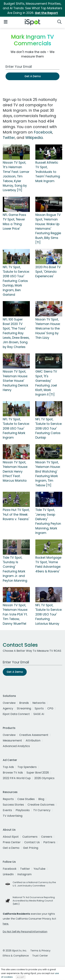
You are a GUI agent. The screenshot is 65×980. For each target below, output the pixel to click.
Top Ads (8, 767)
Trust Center (40, 956)
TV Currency (42, 810)
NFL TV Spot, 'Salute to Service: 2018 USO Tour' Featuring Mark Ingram (16, 428)
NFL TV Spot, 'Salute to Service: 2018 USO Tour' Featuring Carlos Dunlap (49, 428)
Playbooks (23, 810)
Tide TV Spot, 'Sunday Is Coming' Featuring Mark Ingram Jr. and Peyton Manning (15, 569)
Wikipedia (34, 138)
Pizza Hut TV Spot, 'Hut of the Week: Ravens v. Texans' (16, 514)
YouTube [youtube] (40, 869)
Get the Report (46, 13)
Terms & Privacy (40, 951)
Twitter (9, 138)
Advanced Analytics (16, 746)
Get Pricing (31, 848)
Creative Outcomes (41, 805)
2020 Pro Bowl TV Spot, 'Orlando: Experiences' (48, 272)
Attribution (33, 740)
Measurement (12, 740)
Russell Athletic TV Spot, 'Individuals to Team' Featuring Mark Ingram (48, 172)
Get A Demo (33, 76)
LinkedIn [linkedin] (8, 874)
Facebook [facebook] (10, 869)
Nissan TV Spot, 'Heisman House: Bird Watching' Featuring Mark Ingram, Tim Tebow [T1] (48, 474)
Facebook (43, 132)
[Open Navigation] (6, 22)
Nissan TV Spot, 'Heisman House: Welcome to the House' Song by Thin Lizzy (48, 329)
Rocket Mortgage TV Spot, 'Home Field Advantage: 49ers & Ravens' (48, 564)
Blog (41, 799)
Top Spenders (27, 767)
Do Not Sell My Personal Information (25, 932)
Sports (39, 708)
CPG (50, 708)
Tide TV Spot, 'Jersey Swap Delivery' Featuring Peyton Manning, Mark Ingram (48, 521)
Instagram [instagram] (24, 874)
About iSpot (11, 837)
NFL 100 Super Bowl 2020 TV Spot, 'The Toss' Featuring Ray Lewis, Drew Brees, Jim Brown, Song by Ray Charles (16, 333)
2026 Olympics (44, 778)
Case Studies (26, 799)
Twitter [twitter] (25, 869)
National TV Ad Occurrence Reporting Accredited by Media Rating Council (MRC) (34, 901)
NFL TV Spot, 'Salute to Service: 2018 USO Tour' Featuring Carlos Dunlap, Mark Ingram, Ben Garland (16, 281)
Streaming (24, 708)
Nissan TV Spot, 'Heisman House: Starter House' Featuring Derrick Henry (16, 381)
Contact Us (32, 842)
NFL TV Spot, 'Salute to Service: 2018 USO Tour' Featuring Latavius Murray (49, 614)
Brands (24, 703)
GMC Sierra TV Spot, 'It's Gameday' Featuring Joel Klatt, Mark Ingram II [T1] (46, 383)
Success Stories (13, 805)
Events (7, 810)
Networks (39, 703)
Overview (9, 703)
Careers (47, 837)
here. (6, 924)
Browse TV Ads (13, 773)
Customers (30, 837)
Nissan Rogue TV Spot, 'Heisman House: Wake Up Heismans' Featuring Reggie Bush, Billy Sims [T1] (48, 229)
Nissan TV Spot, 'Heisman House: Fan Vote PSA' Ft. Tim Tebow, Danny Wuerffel (15, 614)
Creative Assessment (34, 735)
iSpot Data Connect (16, 714)
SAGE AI (39, 714)
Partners (49, 842)
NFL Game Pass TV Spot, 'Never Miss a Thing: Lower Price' (14, 222)
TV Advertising (13, 816)
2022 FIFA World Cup (17, 778)
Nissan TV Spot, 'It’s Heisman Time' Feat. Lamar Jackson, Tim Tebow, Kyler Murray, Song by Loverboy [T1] (16, 176)
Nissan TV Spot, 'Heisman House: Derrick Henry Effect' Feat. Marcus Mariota (15, 472)
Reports (8, 799)
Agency (8, 708)
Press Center (12, 842)
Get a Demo (11, 848)
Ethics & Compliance (16, 956)
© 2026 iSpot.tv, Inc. (15, 951)
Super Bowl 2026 (38, 773)
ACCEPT (21, 977)
